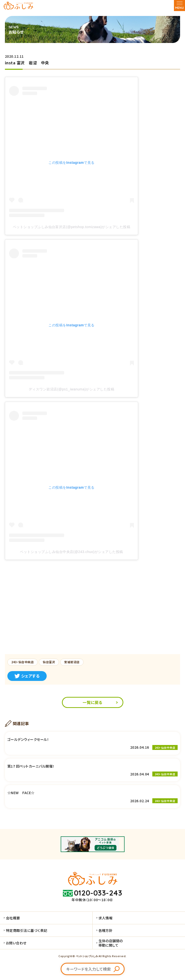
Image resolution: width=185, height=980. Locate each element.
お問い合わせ (16, 943)
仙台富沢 (49, 662)
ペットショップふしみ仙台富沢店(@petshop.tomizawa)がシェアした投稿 (72, 227)
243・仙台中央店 (22, 662)
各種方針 (106, 930)
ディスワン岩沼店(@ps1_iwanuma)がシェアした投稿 (71, 389)
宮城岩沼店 (72, 662)
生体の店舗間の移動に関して (111, 943)
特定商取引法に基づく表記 (27, 930)
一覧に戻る (92, 702)
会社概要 (13, 918)
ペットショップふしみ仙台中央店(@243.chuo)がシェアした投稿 (71, 552)
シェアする (27, 676)
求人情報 (106, 918)
